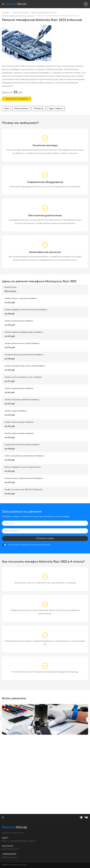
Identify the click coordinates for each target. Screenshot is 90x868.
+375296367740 (86, 4)
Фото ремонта (21, 108)
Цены (6, 108)
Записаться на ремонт (17, 99)
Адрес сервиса (56, 108)
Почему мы (39, 108)
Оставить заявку (45, 538)
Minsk (8, 827)
